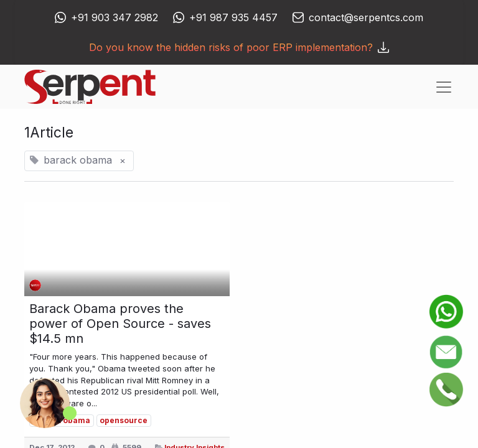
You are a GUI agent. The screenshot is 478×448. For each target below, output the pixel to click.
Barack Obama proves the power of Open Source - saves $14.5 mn (120, 324)
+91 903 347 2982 (115, 17)
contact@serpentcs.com (366, 17)
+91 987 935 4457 (233, 17)
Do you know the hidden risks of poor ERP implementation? (239, 47)
